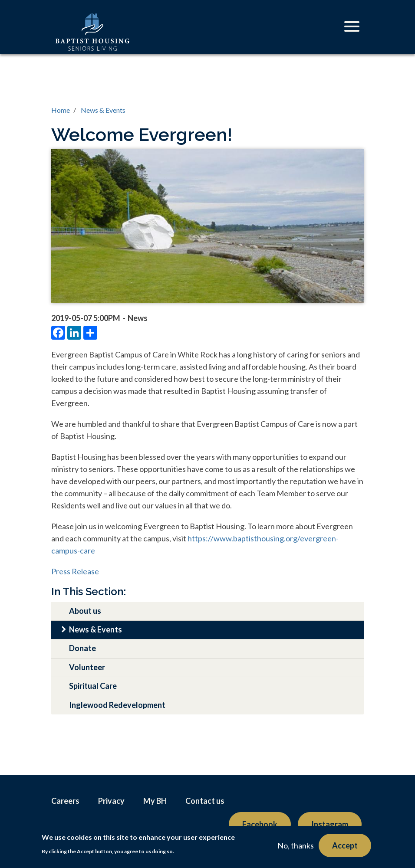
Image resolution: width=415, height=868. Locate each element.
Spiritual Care (93, 686)
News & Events (103, 110)
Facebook (260, 824)
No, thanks (296, 845)
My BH (155, 801)
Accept (345, 845)
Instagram (330, 824)
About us (85, 611)
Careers (65, 801)
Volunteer (87, 667)
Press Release (75, 571)
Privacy (111, 801)
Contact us (205, 801)
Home (61, 110)
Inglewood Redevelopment (117, 705)
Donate (82, 648)
